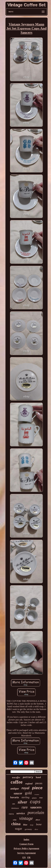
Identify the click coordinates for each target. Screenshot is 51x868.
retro (11, 814)
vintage (26, 818)
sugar (18, 829)
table (14, 804)
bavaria (15, 797)
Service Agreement (26, 853)
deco (36, 829)
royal (26, 788)
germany (28, 829)
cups (35, 802)
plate (34, 798)
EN (24, 857)
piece (37, 788)
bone (39, 824)
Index (27, 839)
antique (15, 789)
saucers (36, 807)
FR (29, 857)
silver (22, 802)
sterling (25, 797)
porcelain (36, 812)
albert (38, 820)
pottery (28, 777)
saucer (18, 793)
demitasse (15, 808)
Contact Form (26, 844)
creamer (37, 794)
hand (38, 777)
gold (28, 793)
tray (32, 825)
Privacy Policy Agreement (27, 848)
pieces (39, 783)
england (29, 784)
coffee (17, 782)
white (15, 820)
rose (41, 798)
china (16, 824)
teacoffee (16, 777)
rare (25, 807)
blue (25, 825)
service (21, 813)
